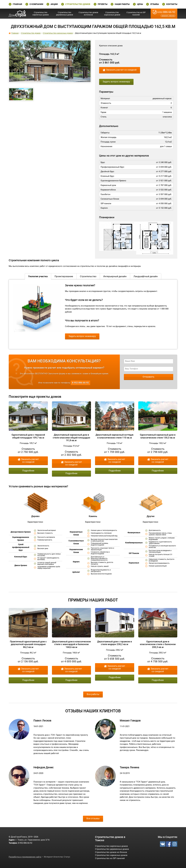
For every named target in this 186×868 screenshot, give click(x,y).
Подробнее (28, 471)
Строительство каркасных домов (112, 14)
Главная (17, 4)
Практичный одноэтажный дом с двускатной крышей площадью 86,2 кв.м (28, 644)
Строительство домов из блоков (88, 14)
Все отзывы (93, 818)
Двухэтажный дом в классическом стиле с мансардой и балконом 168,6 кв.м (71, 644)
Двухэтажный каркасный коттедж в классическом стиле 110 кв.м (115, 436)
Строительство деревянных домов (65, 14)
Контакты (172, 4)
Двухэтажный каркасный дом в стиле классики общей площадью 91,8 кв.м (71, 438)
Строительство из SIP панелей (136, 14)
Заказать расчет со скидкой (121, 70)
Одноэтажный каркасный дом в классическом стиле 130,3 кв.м (158, 436)
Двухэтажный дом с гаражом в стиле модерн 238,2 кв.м (115, 643)
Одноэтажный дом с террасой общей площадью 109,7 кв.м (28, 436)
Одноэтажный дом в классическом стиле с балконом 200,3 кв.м (158, 644)
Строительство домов (78, 4)
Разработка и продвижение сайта (25, 857)
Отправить (148, 377)
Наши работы (122, 4)
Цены (140, 4)
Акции (54, 4)
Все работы (93, 694)
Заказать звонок (168, 16)
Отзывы (155, 4)
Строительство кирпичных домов (41, 14)
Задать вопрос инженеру (116, 82)
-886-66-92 (166, 12)
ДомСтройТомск (17, 14)
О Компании (36, 4)
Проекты (103, 4)
